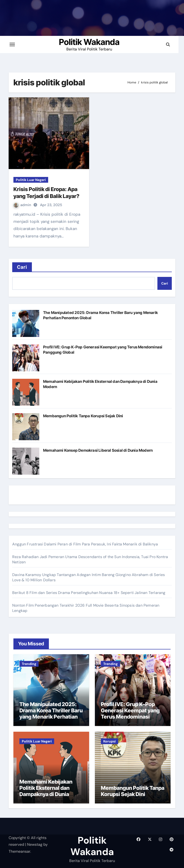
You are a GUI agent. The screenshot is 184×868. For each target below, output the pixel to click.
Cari (22, 267)
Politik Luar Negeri (31, 180)
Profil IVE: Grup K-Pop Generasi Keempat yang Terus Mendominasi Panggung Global (130, 714)
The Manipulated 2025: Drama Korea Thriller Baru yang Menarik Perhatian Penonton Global (51, 714)
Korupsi (109, 741)
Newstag (35, 844)
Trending (29, 664)
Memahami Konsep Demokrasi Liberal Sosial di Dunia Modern (98, 450)
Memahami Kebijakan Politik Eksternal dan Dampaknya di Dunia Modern (46, 791)
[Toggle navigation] (15, 44)
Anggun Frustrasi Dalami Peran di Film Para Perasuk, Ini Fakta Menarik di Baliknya (85, 544)
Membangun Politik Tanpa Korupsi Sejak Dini (83, 416)
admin (23, 205)
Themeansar (19, 851)
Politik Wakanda (92, 42)
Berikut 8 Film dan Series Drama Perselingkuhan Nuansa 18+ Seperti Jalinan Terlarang (89, 593)
